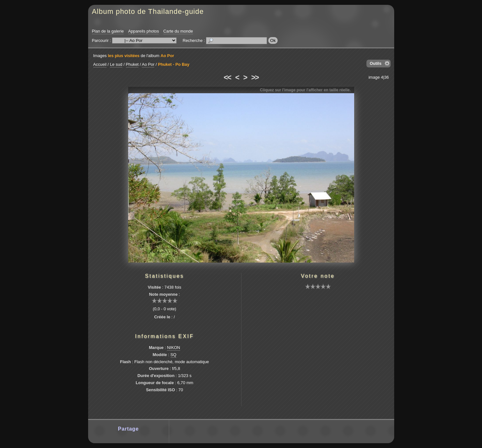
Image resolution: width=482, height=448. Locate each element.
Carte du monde (178, 31)
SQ (174, 355)
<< (227, 77)
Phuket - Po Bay (174, 64)
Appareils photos (144, 31)
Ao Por (167, 56)
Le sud (116, 64)
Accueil (100, 64)
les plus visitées (124, 56)
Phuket (132, 64)
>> (255, 77)
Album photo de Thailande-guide (148, 11)
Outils (375, 63)
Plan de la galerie (108, 31)
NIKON (174, 348)
